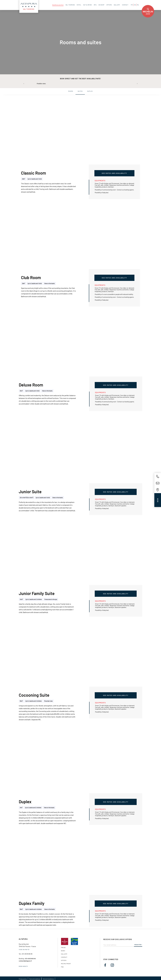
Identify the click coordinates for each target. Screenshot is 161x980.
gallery (64, 954)
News (63, 951)
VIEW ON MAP (23, 949)
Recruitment (66, 964)
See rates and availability (114, 173)
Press (63, 947)
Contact (64, 957)
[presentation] (120, 951)
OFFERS (64, 960)
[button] (24, 84)
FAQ (62, 967)
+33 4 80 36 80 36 (27, 954)
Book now (22, 966)
